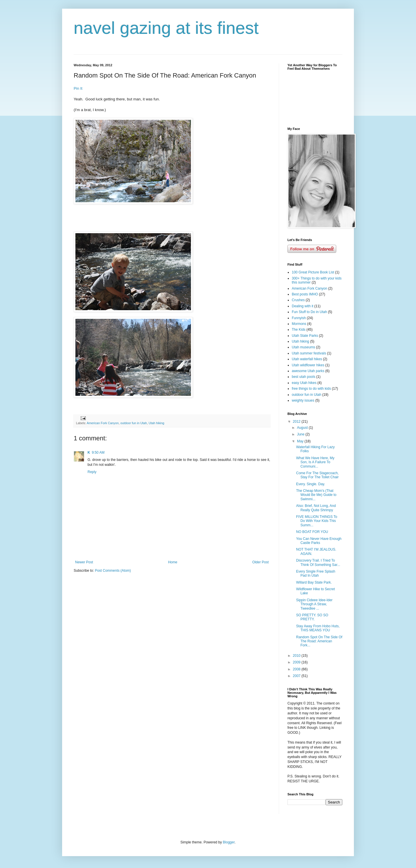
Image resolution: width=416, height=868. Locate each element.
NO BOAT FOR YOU (312, 532)
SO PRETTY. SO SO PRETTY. (312, 617)
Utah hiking (157, 423)
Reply (92, 472)
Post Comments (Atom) (113, 571)
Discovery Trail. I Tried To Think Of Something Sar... (318, 562)
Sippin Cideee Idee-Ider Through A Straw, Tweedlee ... (314, 604)
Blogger (229, 842)
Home (173, 562)
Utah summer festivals (309, 353)
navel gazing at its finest (166, 28)
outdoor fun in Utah (134, 423)
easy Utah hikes (304, 383)
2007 (297, 676)
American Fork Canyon (103, 423)
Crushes (298, 300)
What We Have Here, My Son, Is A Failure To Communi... (315, 462)
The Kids (299, 330)
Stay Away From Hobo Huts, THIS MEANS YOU (318, 628)
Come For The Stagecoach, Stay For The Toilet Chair (317, 475)
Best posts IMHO (305, 294)
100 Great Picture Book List (313, 272)
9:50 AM (98, 453)
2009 (297, 662)
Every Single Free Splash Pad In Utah (316, 573)
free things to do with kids (311, 389)
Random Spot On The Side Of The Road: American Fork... (319, 641)
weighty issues (303, 400)
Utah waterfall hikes (307, 359)
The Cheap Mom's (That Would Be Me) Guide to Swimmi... (316, 495)
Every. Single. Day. (311, 484)
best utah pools (303, 377)
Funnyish (299, 318)
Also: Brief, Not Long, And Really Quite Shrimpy (316, 508)
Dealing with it (303, 306)
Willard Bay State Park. (314, 582)
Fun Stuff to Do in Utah (309, 312)
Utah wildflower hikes (308, 365)
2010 (297, 656)
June (301, 434)
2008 (297, 669)
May (301, 441)
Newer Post (84, 562)
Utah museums (303, 347)
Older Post (260, 562)
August (303, 428)
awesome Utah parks (308, 371)
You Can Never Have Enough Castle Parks (319, 541)
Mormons (299, 324)
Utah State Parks (305, 336)
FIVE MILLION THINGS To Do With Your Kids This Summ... (317, 521)
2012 (297, 422)
